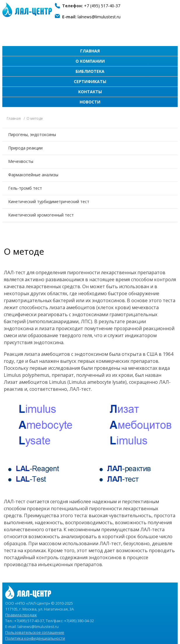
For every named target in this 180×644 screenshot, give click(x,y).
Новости (90, 102)
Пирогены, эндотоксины (32, 134)
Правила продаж (21, 615)
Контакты (90, 92)
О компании (90, 61)
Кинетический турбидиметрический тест (49, 202)
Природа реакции (25, 148)
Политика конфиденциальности (35, 638)
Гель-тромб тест (25, 188)
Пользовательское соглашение (35, 632)
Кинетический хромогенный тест (41, 215)
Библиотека (90, 71)
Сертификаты (90, 81)
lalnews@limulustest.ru (99, 17)
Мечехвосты (21, 161)
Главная (90, 51)
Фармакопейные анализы (33, 175)
